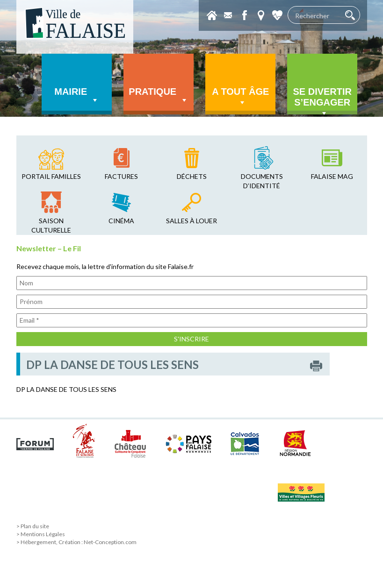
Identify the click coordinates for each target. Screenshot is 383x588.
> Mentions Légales (41, 534)
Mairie (77, 96)
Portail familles (51, 176)
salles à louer (191, 221)
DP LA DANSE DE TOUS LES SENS (66, 389)
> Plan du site (33, 526)
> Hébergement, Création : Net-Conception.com (76, 542)
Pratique (159, 96)
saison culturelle (51, 225)
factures (121, 176)
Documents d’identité (262, 181)
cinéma (121, 221)
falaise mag (332, 176)
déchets (192, 176)
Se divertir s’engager (322, 100)
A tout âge (240, 97)
